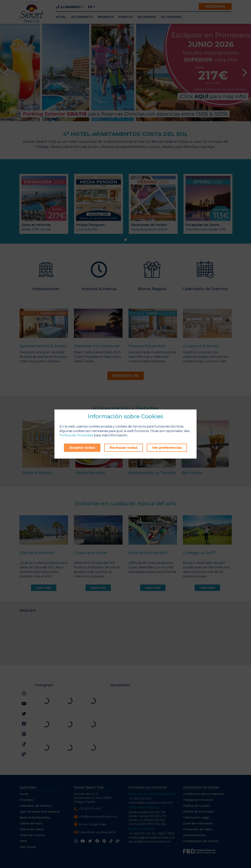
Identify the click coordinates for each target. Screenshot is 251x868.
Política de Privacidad (76, 435)
